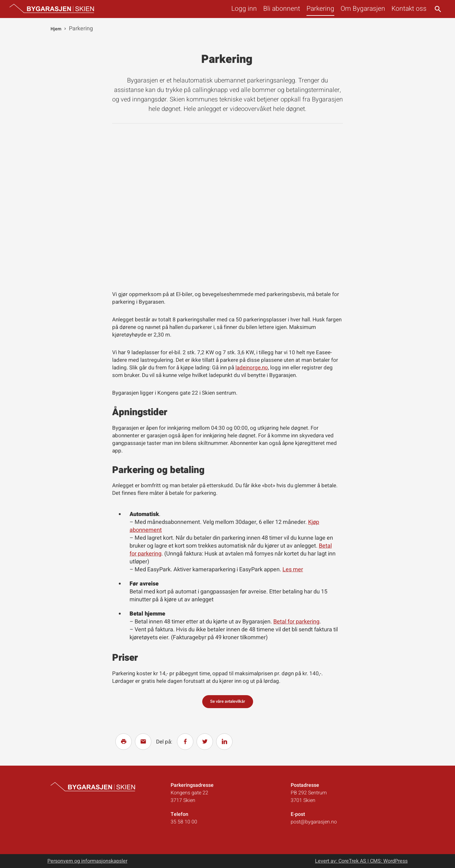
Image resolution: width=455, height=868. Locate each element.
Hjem (56, 29)
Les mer (293, 570)
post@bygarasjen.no (314, 822)
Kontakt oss (409, 9)
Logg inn (244, 9)
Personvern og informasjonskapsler (87, 861)
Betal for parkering (296, 622)
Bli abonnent (282, 9)
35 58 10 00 (184, 822)
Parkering (320, 9)
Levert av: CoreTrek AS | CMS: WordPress (361, 861)
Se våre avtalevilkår (228, 701)
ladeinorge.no (252, 368)
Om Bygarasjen (363, 9)
